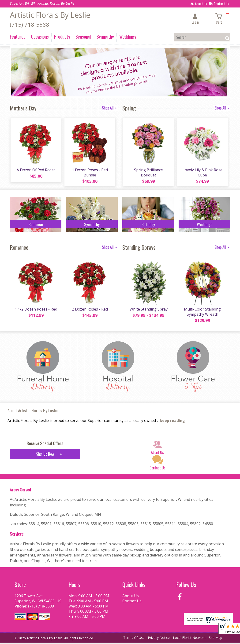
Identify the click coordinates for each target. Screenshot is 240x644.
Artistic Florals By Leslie (50, 15)
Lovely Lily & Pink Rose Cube (202, 173)
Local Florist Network (189, 639)
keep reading (172, 422)
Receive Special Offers (45, 445)
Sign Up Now (45, 456)
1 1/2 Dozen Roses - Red (36, 311)
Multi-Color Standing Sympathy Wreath (202, 313)
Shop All (110, 108)
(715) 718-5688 (30, 24)
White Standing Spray (148, 311)
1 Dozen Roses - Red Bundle (90, 173)
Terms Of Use (134, 639)
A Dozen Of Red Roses (36, 171)
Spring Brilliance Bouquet (148, 173)
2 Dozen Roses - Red (90, 311)
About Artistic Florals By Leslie (33, 412)
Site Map (216, 639)
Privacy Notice (159, 639)
